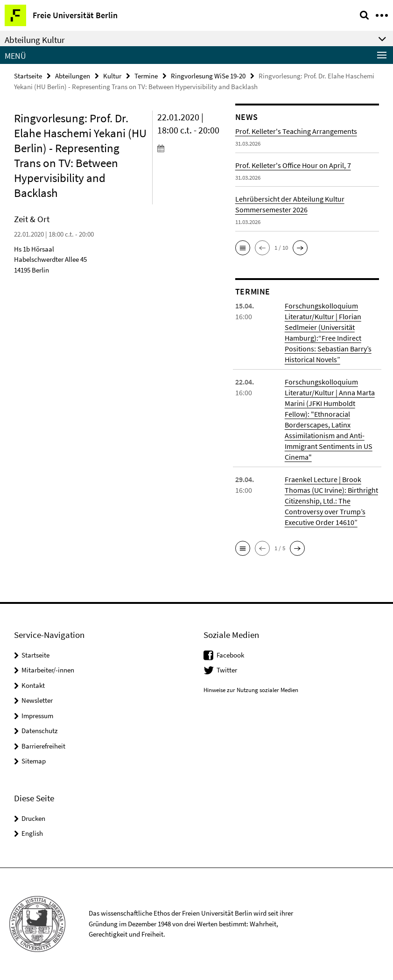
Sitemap (34, 761)
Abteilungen (73, 76)
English (32, 833)
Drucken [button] (33, 818)
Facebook (230, 655)
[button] (243, 248)
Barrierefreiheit (43, 746)
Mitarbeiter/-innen (48, 670)
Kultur (112, 76)
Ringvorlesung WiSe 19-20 (208, 76)
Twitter (227, 670)
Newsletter (37, 700)
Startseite (28, 76)
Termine (146, 76)
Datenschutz (39, 731)
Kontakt (33, 685)
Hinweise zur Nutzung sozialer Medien (251, 690)
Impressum (37, 716)
